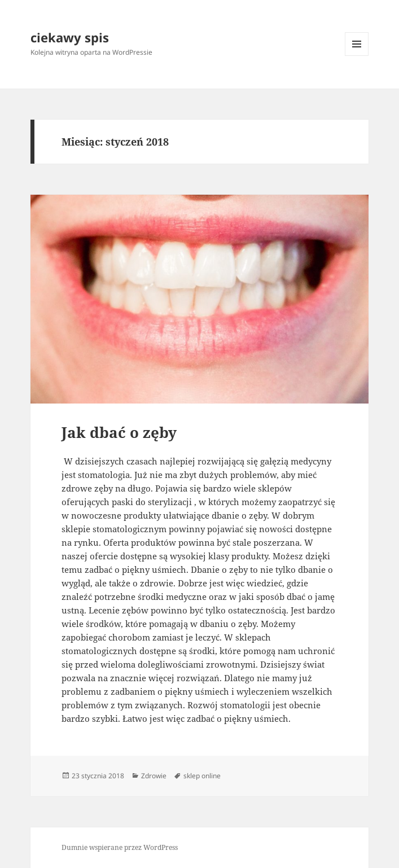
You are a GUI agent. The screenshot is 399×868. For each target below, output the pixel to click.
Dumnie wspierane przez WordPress (120, 847)
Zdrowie (154, 776)
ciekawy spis (70, 37)
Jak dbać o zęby (119, 432)
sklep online (202, 776)
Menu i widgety (357, 56)
